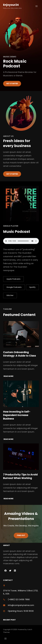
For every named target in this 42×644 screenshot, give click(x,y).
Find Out (21, 535)
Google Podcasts (14, 287)
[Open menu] (37, 6)
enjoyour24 (11, 5)
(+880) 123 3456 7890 (19, 599)
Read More (8, 376)
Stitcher (10, 295)
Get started (12, 174)
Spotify (32, 287)
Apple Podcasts (13, 279)
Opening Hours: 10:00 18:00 (21, 611)
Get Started (12, 84)
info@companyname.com (21, 605)
